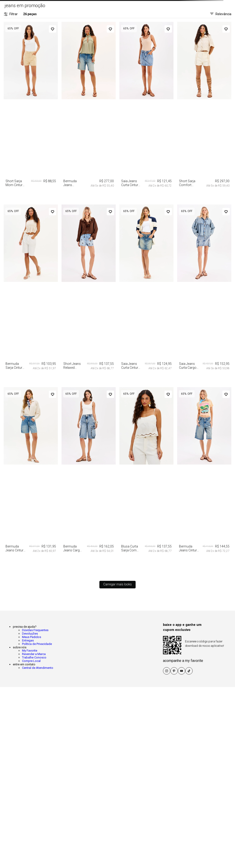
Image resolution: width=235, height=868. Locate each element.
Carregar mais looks (117, 584)
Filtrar (11, 14)
